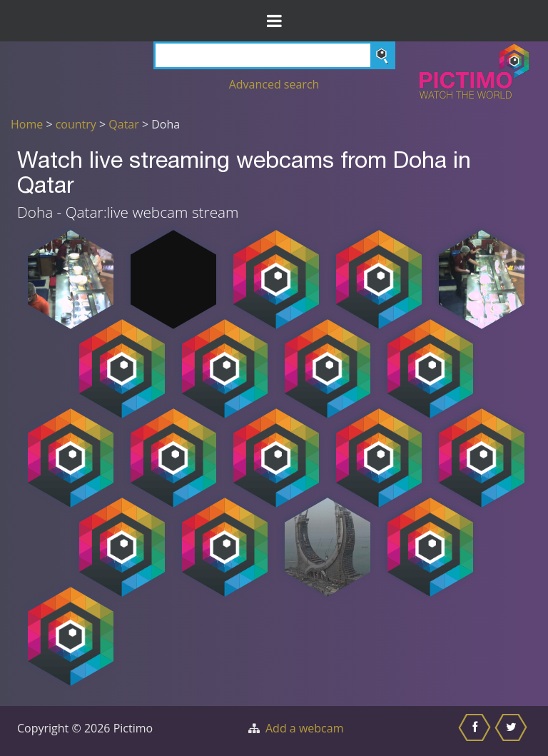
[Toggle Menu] (274, 21)
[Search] (274, 55)
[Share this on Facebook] (476, 731)
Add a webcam (304, 728)
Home (27, 124)
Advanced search (274, 84)
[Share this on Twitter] (513, 731)
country (76, 124)
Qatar (123, 124)
